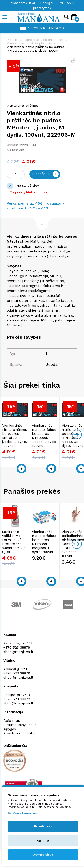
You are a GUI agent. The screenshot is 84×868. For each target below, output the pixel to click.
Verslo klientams (42, 28)
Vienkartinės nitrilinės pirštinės (29, 43)
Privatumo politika (19, 736)
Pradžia (12, 40)
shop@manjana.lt (18, 654)
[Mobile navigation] (5, 17)
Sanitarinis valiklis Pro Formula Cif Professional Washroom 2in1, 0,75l (20, 549)
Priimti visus (43, 826)
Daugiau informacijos (22, 813)
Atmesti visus (43, 855)
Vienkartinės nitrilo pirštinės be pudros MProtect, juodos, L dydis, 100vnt (60, 444)
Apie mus (12, 723)
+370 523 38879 (17, 650)
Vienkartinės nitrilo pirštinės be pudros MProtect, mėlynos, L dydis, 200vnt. (62, 549)
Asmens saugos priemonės (44, 40)
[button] (73, 61)
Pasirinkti (43, 841)
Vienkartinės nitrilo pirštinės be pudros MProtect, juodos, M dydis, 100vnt (36, 49)
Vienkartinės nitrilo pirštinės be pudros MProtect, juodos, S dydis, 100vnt (18, 444)
